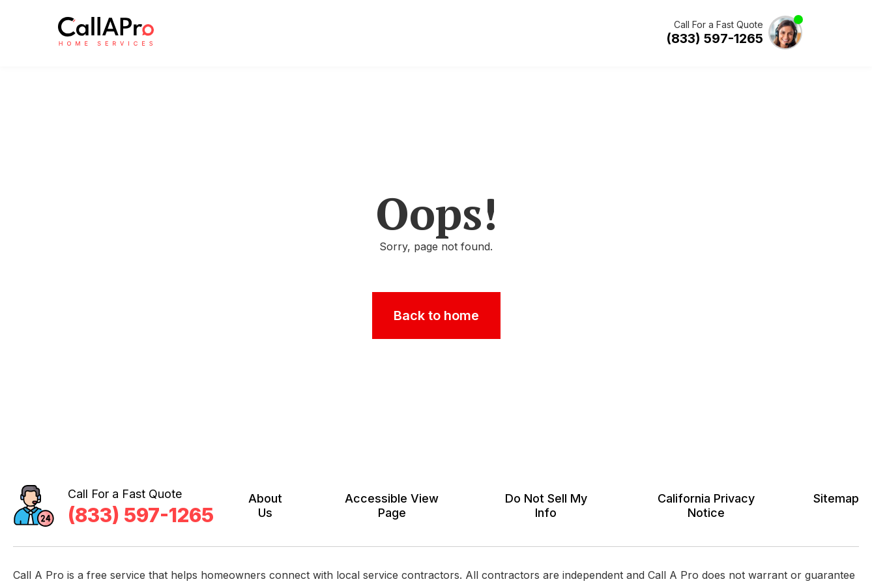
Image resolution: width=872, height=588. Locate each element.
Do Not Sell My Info (546, 506)
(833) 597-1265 (715, 38)
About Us (265, 506)
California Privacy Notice (706, 506)
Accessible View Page (392, 506)
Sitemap (836, 498)
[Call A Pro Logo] (106, 43)
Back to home (436, 316)
